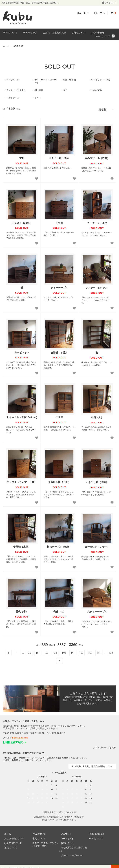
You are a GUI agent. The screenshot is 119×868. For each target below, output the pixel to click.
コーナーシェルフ (97, 222)
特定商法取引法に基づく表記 (74, 846)
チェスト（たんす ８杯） (22, 481)
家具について (38, 837)
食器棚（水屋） (59, 351)
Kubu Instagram (95, 833)
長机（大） (59, 610)
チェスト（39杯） (22, 222)
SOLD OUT (18, 46)
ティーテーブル (59, 287)
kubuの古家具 (30, 33)
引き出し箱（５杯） (59, 481)
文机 (22, 157)
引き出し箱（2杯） (59, 157)
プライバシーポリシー (70, 851)
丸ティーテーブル (97, 611)
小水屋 (59, 416)
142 (81, 652)
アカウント (110, 3)
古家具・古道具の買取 (55, 33)
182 (111, 652)
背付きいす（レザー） (97, 546)
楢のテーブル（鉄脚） (59, 546)
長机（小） (22, 610)
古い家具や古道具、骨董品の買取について (92, 765)
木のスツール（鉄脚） (97, 157)
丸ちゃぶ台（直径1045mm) (22, 416)
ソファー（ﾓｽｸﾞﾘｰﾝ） (97, 287)
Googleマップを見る (106, 746)
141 (73, 652)
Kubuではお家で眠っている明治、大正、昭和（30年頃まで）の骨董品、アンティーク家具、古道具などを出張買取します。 (88, 699)
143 (90, 652)
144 (99, 652)
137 (38, 652)
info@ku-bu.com (20, 737)
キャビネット (22, 351)
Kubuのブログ (103, 36)
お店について (38, 833)
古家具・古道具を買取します (88, 693)
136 (29, 652)
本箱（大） (97, 416)
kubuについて (10, 33)
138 (46, 652)
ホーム (6, 46)
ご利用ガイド (78, 33)
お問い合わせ (97, 33)
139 (55, 652)
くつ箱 (59, 222)
